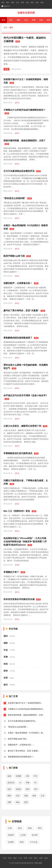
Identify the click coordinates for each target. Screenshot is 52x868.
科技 (27, 2)
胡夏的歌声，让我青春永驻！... (21, 745)
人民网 (23, 835)
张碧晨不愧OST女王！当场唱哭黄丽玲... (25, 703)
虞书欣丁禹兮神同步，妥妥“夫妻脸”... (24, 751)
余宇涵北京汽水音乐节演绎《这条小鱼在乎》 (26, 395)
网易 (22, 842)
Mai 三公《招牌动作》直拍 (17, 511)
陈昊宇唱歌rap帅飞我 (14, 256)
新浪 (20, 828)
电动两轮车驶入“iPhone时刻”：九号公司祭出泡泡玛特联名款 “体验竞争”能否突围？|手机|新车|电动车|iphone (25, 542)
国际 (13, 2)
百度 (10, 828)
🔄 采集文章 (6, 6)
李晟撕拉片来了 (11, 572)
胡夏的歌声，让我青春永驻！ (18, 283)
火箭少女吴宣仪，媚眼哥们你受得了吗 (22, 426)
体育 (37, 2)
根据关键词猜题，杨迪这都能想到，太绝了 (25, 141)
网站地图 (38, 863)
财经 (32, 2)
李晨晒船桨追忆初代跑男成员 (18, 453)
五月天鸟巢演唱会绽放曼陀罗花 (19, 171)
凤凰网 (11, 835)
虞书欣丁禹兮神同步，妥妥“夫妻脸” (21, 311)
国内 (8, 2)
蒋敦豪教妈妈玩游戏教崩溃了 (18, 338)
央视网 (11, 842)
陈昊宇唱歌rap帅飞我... (18, 739)
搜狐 (30, 828)
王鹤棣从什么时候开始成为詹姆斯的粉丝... (26, 709)
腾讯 (40, 828)
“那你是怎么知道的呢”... (18, 727)
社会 (18, 2)
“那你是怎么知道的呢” (15, 198)
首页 (3, 2)
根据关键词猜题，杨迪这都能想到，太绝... (26, 715)
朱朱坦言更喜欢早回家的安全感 (19, 599)
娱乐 (42, 2)
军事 (22, 2)
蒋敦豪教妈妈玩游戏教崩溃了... (21, 757)
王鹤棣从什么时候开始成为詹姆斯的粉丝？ (25, 110)
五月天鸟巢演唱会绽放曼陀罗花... (22, 721)
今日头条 (34, 842)
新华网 (35, 835)
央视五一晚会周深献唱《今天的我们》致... (26, 733)
